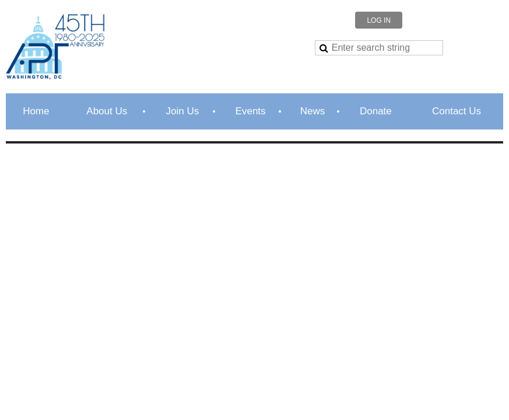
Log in (379, 20)
